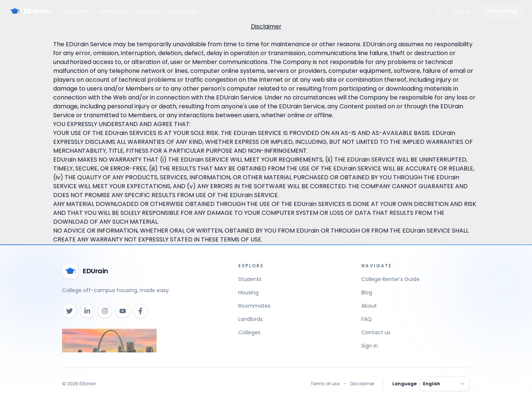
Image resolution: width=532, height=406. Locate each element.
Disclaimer (362, 384)
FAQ (366, 319)
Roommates (254, 306)
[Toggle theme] (438, 11)
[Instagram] (105, 311)
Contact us (376, 332)
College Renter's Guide (391, 279)
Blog (367, 292)
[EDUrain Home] (30, 11)
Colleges (148, 11)
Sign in (461, 11)
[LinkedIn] (87, 311)
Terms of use (325, 384)
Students (78, 11)
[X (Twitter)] (69, 311)
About (369, 306)
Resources (187, 11)
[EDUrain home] (85, 271)
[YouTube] (123, 311)
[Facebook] (140, 311)
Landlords (113, 11)
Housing (248, 292)
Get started (501, 11)
